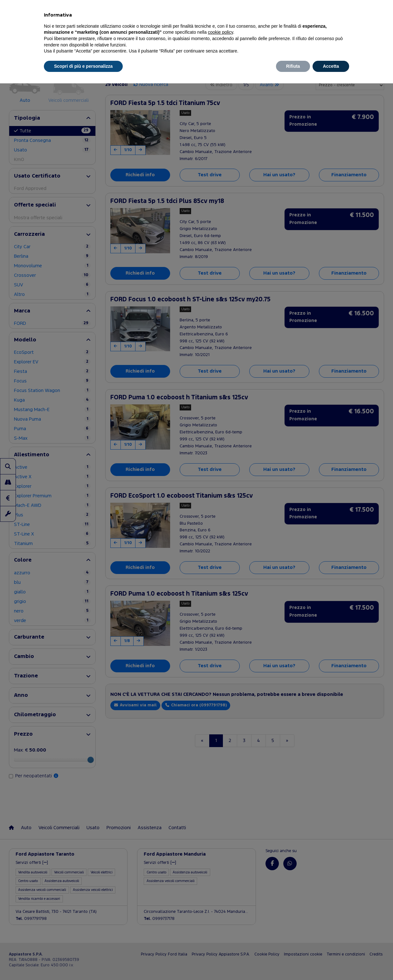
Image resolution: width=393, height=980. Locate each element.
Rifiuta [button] (293, 66)
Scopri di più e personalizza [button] (83, 66)
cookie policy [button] (221, 32)
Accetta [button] (331, 66)
